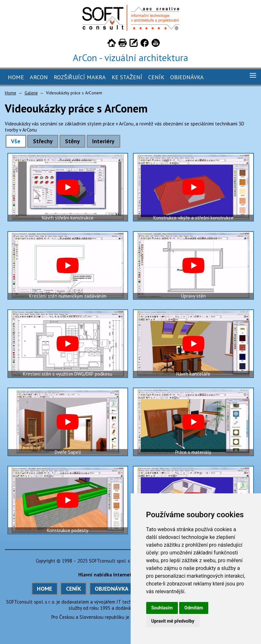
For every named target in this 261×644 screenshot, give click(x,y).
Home (16, 77)
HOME (44, 589)
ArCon (39, 77)
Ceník (156, 77)
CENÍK (74, 589)
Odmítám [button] (194, 608)
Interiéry (103, 141)
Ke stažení (127, 77)
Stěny (72, 141)
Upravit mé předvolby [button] (173, 621)
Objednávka (187, 77)
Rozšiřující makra (80, 77)
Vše (16, 141)
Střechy (43, 141)
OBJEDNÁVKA (112, 589)
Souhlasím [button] (162, 608)
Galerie (31, 93)
